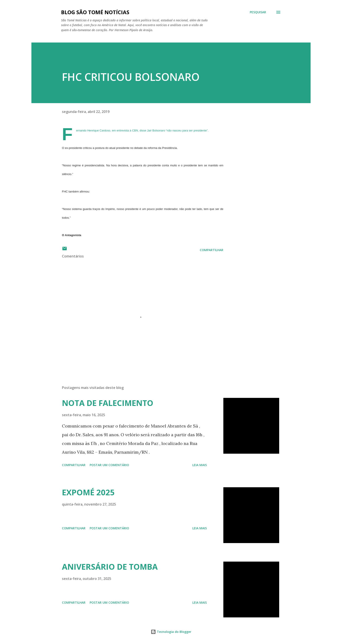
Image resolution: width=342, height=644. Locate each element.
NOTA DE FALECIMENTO (108, 403)
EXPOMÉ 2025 (88, 492)
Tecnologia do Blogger (171, 632)
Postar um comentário (109, 465)
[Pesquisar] (258, 12)
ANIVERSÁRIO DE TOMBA (110, 567)
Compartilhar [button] (212, 250)
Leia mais (200, 465)
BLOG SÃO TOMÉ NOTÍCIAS (95, 12)
